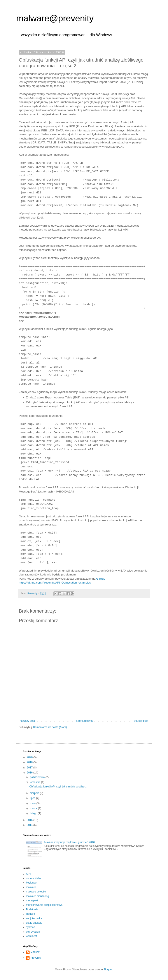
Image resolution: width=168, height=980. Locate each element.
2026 (30, 757)
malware (31, 887)
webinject (31, 936)
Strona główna (84, 721)
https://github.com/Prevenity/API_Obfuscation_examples (55, 583)
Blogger (108, 970)
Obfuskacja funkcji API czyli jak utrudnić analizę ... (58, 787)
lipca (33, 798)
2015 (30, 820)
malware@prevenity (55, 18)
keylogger (32, 883)
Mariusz (35, 952)
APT (29, 874)
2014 (30, 825)
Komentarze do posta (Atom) (50, 727)
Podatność (32, 909)
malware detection (37, 892)
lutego (34, 813)
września (36, 782)
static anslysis (34, 923)
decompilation (34, 878)
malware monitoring (38, 896)
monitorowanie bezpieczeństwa (44, 905)
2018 (30, 762)
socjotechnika (34, 918)
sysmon (31, 927)
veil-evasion (33, 932)
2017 (30, 768)
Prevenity (36, 958)
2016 (30, 773)
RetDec (30, 914)
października (38, 777)
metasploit (32, 901)
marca (34, 808)
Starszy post (141, 721)
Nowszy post (27, 721)
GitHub (101, 579)
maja (33, 803)
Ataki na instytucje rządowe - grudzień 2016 (69, 842)
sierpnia (35, 793)
